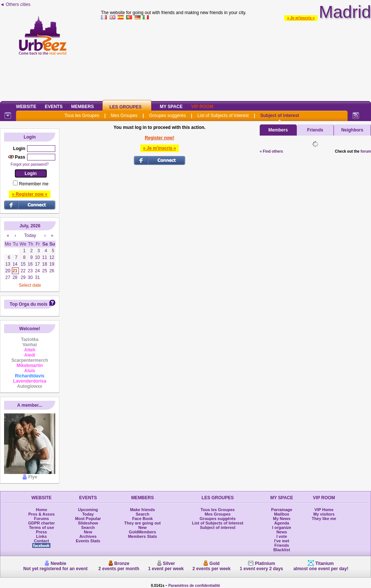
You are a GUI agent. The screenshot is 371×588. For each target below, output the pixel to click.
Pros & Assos (41, 514)
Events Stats (88, 541)
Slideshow (88, 523)
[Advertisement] (236, 59)
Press (42, 532)
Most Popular (88, 519)
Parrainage (282, 510)
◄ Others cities (15, 4)
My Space (171, 107)
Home (41, 510)
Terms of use (42, 527)
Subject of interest (280, 116)
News (282, 532)
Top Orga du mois (29, 304)
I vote (282, 536)
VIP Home (324, 510)
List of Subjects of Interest (223, 116)
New (88, 532)
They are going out (142, 523)
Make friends (142, 510)
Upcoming (88, 510)
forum (366, 151)
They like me (324, 519)
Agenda (282, 523)
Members (83, 107)
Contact (41, 541)
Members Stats (142, 536)
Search (88, 527)
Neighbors (352, 130)
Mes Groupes (124, 116)
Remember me (34, 184)
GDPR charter (42, 523)
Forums (42, 519)
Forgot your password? (30, 164)
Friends (315, 130)
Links (41, 536)
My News (282, 519)
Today (88, 514)
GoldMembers (142, 532)
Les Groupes (126, 107)
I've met (282, 541)
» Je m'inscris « (301, 18)
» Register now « (29, 194)
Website (26, 107)
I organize (282, 527)
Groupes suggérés (168, 116)
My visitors (324, 514)
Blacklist (282, 550)
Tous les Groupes (82, 116)
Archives (88, 536)
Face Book (142, 519)
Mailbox (282, 514)
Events (54, 107)
